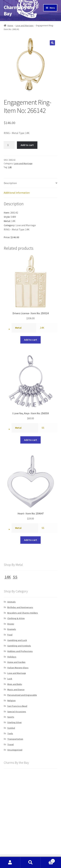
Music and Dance (16, 690)
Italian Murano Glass (18, 668)
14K (10, 167)
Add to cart (27, 145)
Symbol (11, 728)
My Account (10, 862)
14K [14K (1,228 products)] (8, 577)
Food (10, 635)
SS (43, 428)
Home (10, 25)
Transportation (15, 739)
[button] (52, 43)
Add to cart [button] (31, 340)
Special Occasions (17, 712)
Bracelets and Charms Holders (23, 613)
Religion (11, 701)
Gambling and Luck (17, 640)
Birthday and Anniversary (20, 607)
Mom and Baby (15, 684)
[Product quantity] (9, 145)
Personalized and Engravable (22, 695)
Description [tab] (10, 183)
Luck (10, 679)
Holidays (12, 657)
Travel (10, 744)
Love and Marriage (25, 25)
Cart (48, 860)
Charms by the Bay (19, 10)
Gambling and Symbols (19, 646)
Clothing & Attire (16, 618)
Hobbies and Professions (20, 651)
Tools (10, 733)
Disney (11, 624)
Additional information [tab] (17, 193)
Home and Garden (16, 662)
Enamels (12, 629)
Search (30, 862)
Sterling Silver (14, 722)
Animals (11, 602)
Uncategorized (15, 750)
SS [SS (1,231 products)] (15, 577)
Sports (11, 717)
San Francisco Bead (17, 706)
